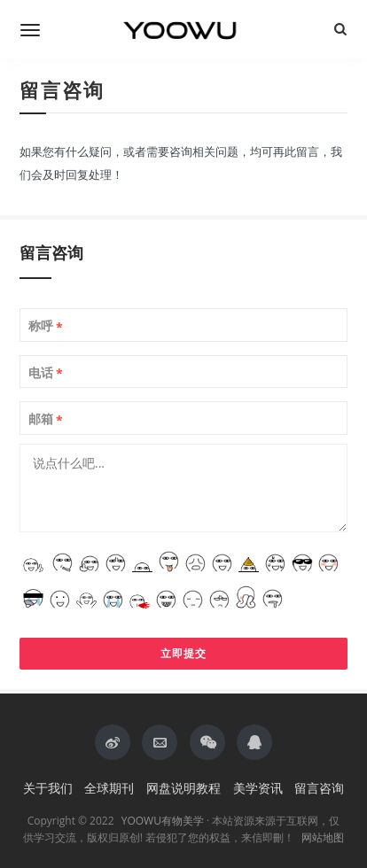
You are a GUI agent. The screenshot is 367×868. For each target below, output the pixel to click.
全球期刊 (109, 788)
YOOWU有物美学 (163, 821)
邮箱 (46, 419)
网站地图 (323, 837)
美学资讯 (258, 788)
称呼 (46, 326)
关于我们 (48, 788)
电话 (46, 373)
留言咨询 (319, 788)
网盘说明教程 (183, 788)
